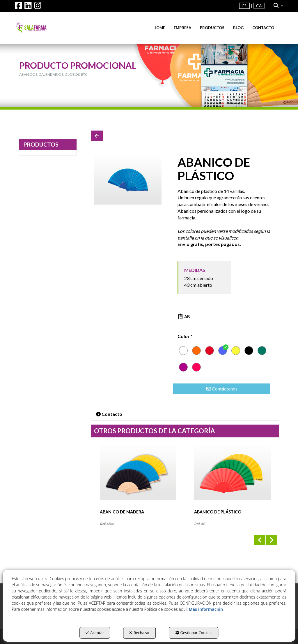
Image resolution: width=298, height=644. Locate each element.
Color (185, 336)
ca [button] (259, 6)
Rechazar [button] (139, 633)
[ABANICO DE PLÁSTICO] (128, 180)
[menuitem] (259, 6)
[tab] (109, 414)
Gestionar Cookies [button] (194, 633)
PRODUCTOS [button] (41, 144)
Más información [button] (206, 609)
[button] (18, 7)
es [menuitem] (244, 6)
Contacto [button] (109, 414)
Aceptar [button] (95, 633)
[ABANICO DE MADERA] (138, 477)
